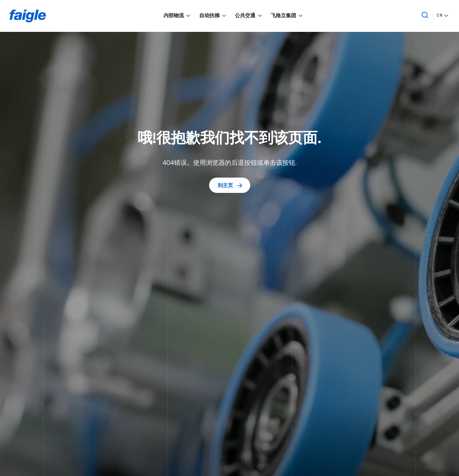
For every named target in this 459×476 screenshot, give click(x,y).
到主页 (230, 185)
